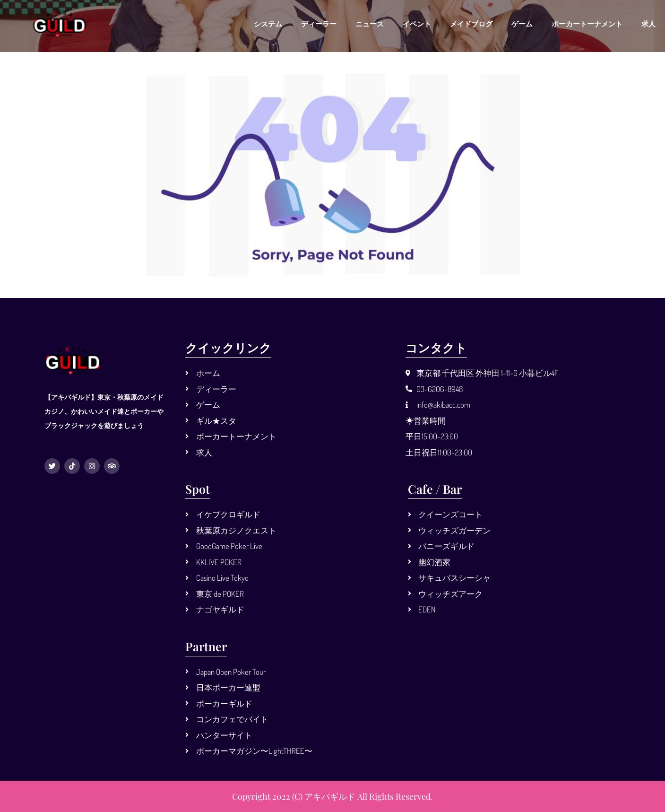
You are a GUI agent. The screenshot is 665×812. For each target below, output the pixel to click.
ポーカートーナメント (587, 24)
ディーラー (319, 24)
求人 (648, 24)
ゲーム (522, 24)
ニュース (370, 24)
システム (268, 24)
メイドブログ (471, 24)
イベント (417, 24)
